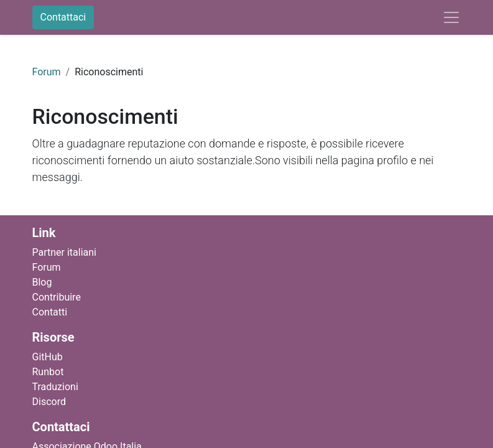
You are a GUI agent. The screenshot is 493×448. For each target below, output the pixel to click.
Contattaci (63, 17)
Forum (47, 72)
